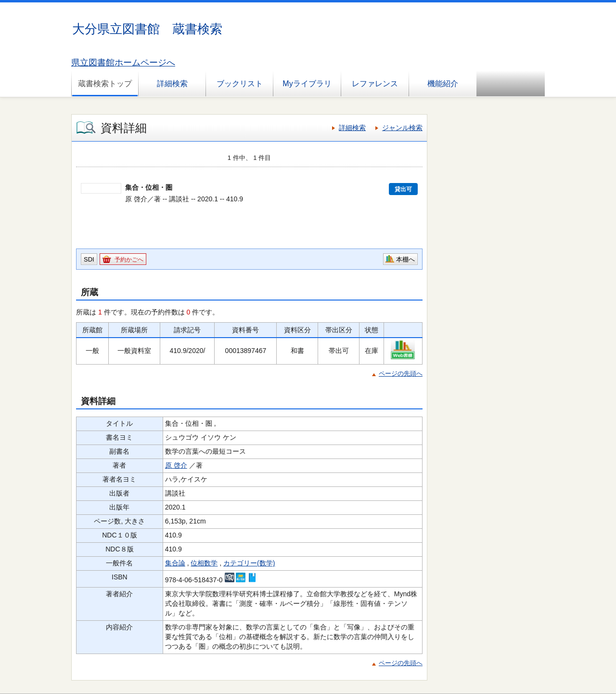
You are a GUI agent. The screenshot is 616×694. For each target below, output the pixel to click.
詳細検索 (172, 84)
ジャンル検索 (402, 128)
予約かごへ (129, 260)
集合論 (175, 563)
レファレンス (375, 84)
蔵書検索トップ (105, 84)
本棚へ (405, 259)
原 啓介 (176, 465)
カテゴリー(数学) (249, 563)
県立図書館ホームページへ (123, 63)
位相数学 (204, 563)
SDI (89, 259)
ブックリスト (240, 84)
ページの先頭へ (401, 373)
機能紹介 (443, 84)
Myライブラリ (307, 84)
